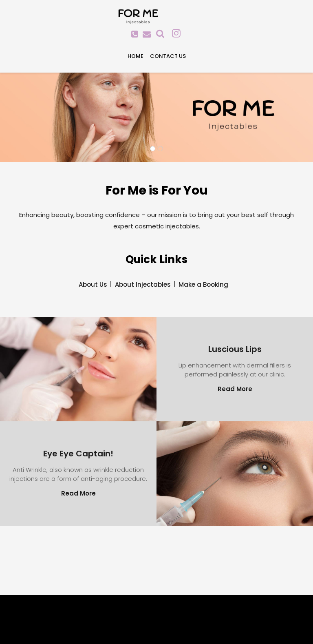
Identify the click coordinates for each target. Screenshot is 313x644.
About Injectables (143, 284)
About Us (93, 284)
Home (136, 56)
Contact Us (168, 56)
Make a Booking (203, 284)
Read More (235, 389)
